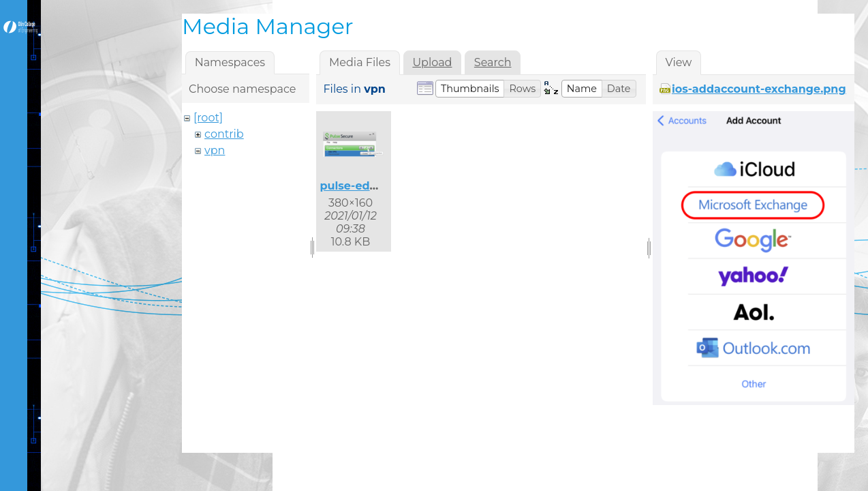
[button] (470, 89)
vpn (215, 150)
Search (493, 62)
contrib (224, 134)
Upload (432, 62)
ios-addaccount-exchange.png (759, 89)
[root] (208, 118)
